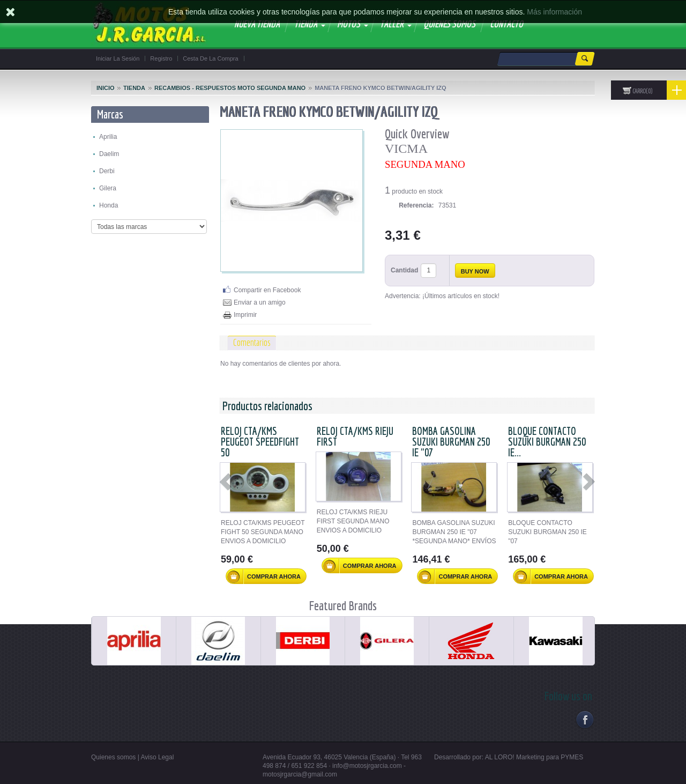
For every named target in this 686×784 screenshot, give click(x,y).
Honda (109, 205)
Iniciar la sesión (118, 58)
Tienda (134, 88)
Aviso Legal (158, 757)
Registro (161, 58)
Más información (554, 12)
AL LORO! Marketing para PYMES (534, 757)
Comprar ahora (264, 577)
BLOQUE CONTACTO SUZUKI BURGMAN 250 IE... (547, 442)
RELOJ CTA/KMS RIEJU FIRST (355, 436)
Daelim (109, 154)
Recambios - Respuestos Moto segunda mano (230, 88)
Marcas (110, 114)
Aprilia (108, 137)
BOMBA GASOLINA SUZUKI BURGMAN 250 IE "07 (451, 442)
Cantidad (404, 270)
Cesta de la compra (210, 58)
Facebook (584, 719)
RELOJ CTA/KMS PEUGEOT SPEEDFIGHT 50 (260, 442)
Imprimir (245, 315)
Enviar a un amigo (260, 302)
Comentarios (252, 342)
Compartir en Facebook (267, 290)
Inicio (106, 88)
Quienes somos (113, 757)
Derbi (107, 171)
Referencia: (416, 205)
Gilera (108, 188)
